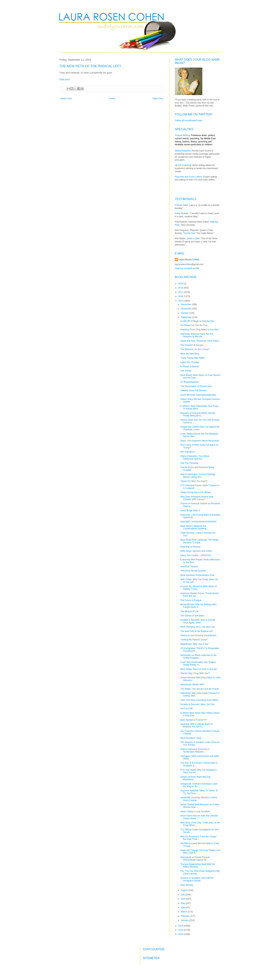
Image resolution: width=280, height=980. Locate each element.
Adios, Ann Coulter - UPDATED (196, 555)
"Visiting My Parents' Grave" (194, 640)
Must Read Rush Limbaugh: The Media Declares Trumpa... (199, 541)
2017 (181, 292)
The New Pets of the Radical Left (196, 631)
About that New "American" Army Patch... (200, 341)
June (184, 899)
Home (112, 99)
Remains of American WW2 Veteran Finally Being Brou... (198, 414)
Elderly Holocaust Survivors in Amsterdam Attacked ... (195, 750)
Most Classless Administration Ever (197, 575)
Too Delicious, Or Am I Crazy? (195, 349)
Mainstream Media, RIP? (192, 685)
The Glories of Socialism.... (193, 616)
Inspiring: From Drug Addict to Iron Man (199, 330)
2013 (181, 930)
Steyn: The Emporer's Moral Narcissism (200, 441)
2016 (181, 296)
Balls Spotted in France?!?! (194, 720)
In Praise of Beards (190, 367)
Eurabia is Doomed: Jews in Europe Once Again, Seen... (198, 621)
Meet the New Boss (190, 354)
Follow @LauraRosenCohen (189, 121)
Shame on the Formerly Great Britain (198, 635)
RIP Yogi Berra (188, 452)
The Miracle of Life (189, 611)
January (185, 920)
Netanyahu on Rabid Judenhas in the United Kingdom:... (198, 657)
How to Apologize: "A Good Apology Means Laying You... (198, 476)
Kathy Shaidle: (182, 213)
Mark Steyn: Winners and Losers (196, 551)
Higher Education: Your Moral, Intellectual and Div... (195, 457)
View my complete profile (187, 268)
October (185, 313)
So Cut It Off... (187, 709)
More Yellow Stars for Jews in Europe (199, 669)
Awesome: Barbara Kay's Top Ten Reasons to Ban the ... (197, 335)
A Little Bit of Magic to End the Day (197, 321)
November (186, 309)
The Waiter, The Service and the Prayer (200, 689)
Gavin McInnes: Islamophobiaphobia (198, 395)
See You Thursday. (189, 463)
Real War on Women (190, 547)
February (186, 916)
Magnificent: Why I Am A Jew (194, 644)
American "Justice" (189, 567)
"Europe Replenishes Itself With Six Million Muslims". (198, 866)
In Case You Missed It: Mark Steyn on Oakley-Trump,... (199, 588)
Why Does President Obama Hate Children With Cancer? (197, 498)
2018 (181, 288)
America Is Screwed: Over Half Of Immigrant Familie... (197, 879)
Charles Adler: (182, 205)
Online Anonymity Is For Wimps (196, 492)
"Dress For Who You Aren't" (194, 481)
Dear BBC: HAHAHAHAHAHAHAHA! (198, 522)
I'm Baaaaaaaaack (189, 382)
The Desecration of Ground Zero (196, 386)
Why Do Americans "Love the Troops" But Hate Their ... (199, 838)
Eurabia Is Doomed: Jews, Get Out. (198, 704)
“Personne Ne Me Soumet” (193, 571)
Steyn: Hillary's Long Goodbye (195, 811)
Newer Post (66, 99)
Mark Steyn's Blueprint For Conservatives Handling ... (195, 527)
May (183, 903)
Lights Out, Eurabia (190, 362)
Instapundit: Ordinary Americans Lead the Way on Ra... (199, 785)
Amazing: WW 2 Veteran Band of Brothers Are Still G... (196, 725)
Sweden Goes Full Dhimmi (193, 391)
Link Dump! (186, 371)
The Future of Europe (191, 600)
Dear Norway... (188, 885)
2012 (181, 934)
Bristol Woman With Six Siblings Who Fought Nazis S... (199, 606)
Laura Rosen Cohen (189, 260)
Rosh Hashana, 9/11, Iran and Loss (198, 627)
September (187, 317)
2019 (181, 284)
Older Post (158, 99)
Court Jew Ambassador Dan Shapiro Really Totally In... (198, 663)
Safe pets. (65, 79)
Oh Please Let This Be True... (195, 325)
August (185, 890)
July (183, 895)
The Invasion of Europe (192, 345)
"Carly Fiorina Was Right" (193, 358)
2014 (181, 926)
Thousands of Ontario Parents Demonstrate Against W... (195, 859)
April (183, 907)
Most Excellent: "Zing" (191, 738)
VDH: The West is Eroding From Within (199, 700)
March (184, 912)
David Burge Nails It (190, 511)
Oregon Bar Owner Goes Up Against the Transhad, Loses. (200, 428)
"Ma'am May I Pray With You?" (195, 673)
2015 (181, 301)
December (186, 304)
